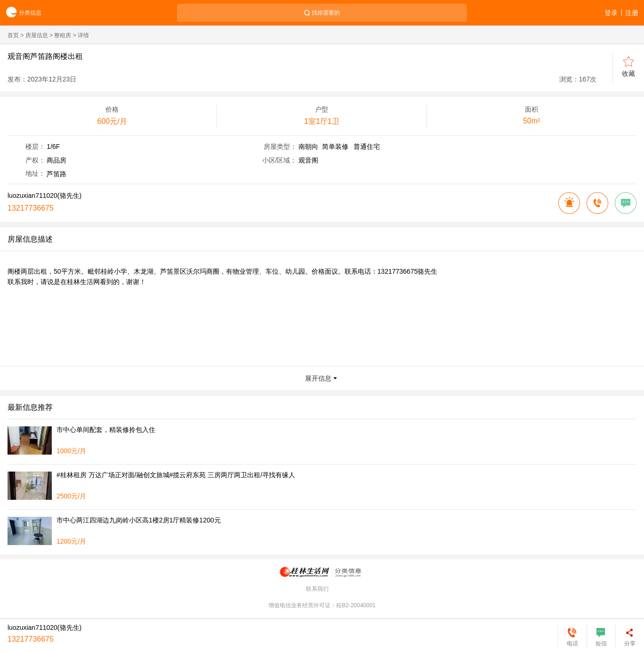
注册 (632, 13)
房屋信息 (37, 35)
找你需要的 (326, 13)
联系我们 (317, 589)
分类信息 (21, 13)
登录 (611, 13)
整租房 (63, 35)
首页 (13, 35)
